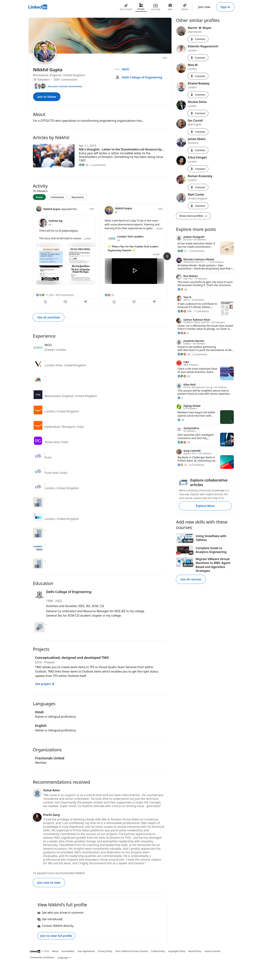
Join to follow (47, 97)
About (55, 951)
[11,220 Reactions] (45, 295)
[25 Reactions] (109, 295)
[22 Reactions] (182, 465)
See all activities (49, 317)
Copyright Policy (177, 951)
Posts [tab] (39, 197)
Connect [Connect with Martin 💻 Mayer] (198, 39)
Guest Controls (213, 951)
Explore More (205, 506)
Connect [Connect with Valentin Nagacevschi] (198, 58)
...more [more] (87, 238)
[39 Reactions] (184, 354)
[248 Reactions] (184, 311)
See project (45, 684)
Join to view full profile (56, 936)
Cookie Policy (158, 951)
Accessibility (68, 951)
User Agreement (86, 951)
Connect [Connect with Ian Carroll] (198, 132)
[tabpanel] (100, 254)
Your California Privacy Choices (132, 951)
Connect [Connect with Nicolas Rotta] (198, 113)
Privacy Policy (105, 951)
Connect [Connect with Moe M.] (198, 76)
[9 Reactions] (183, 333)
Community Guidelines (42, 957)
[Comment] (66, 302)
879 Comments (65, 295)
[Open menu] (165, 58)
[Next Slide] (167, 256)
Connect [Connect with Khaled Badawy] (198, 95)
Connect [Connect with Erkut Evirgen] (198, 169)
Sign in (225, 7)
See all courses (191, 579)
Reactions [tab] (78, 197)
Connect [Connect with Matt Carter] (198, 206)
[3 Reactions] (180, 398)
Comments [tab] (57, 197)
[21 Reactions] (182, 251)
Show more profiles (193, 216)
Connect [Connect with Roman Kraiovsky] (198, 187)
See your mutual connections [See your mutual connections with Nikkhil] (65, 86)
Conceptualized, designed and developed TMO (72, 658)
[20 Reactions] (182, 289)
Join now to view (49, 883)
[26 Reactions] (184, 376)
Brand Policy (195, 951)
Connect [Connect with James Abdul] (198, 150)
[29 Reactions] (184, 442)
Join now (204, 7)
